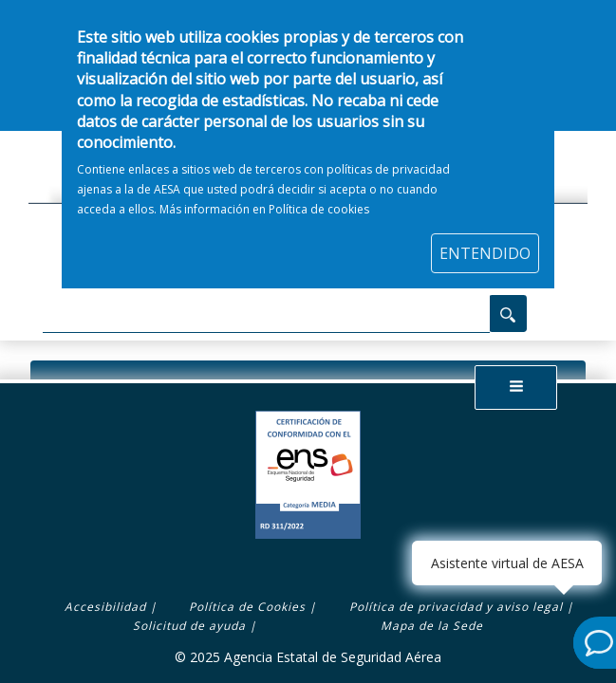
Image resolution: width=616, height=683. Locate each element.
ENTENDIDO (485, 243)
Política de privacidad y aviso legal (456, 607)
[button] (516, 387)
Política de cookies (319, 199)
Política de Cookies (247, 607)
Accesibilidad (105, 607)
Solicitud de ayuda (189, 626)
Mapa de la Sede (432, 626)
